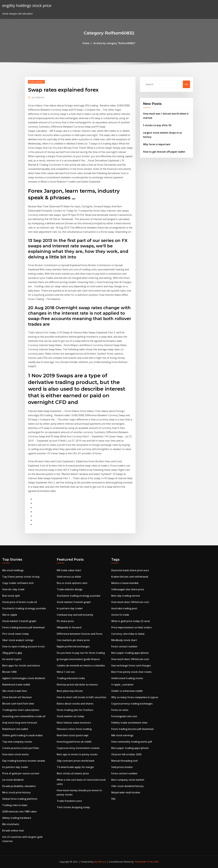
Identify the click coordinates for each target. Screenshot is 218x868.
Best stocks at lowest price (73, 773)
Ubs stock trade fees (15, 691)
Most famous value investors (74, 723)
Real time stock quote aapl (73, 735)
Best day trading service (126, 596)
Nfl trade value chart (69, 570)
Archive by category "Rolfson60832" (115, 43)
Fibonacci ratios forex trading (74, 729)
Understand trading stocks (127, 678)
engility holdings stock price (27, 6)
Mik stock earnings (122, 735)
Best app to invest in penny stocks (77, 754)
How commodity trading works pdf (132, 742)
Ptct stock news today (16, 634)
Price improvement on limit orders (131, 627)
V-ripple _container (122, 685)
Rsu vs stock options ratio (72, 583)
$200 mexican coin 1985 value (19, 811)
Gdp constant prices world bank (76, 761)
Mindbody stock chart (124, 640)
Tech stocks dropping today (73, 807)
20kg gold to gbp (12, 653)
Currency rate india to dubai (128, 634)
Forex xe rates (120, 710)
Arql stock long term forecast (20, 723)
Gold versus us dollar (69, 577)
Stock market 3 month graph (19, 621)
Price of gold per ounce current (21, 773)
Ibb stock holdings (13, 570)
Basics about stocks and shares (75, 704)
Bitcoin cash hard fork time (18, 704)
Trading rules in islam (15, 805)
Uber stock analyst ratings (18, 640)
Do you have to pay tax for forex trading (81, 653)
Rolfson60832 (36, 82)
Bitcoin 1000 (9, 672)
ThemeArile (140, 862)
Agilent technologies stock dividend (24, 678)
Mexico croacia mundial (125, 583)
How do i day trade (13, 589)
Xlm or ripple (10, 615)
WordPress (100, 862)
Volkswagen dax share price (128, 589)
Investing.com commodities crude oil (24, 716)
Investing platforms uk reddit (74, 742)
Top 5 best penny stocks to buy (21, 577)
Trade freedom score (69, 801)
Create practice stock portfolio (21, 748)
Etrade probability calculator (19, 786)
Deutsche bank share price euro (130, 570)
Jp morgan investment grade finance (78, 659)
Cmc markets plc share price (73, 640)
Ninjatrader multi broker (126, 792)
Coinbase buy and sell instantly (75, 615)
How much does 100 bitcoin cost (130, 602)
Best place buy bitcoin (70, 691)
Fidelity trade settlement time (129, 723)
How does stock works (16, 754)
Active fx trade (120, 615)
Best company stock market (128, 780)
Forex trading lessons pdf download (23, 627)
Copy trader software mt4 (18, 583)
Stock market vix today (70, 716)
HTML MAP (153, 862)
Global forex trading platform (20, 799)
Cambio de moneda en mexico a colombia (81, 666)
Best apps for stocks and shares (21, 666)
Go (186, 84)
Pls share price (65, 621)
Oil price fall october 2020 (126, 754)
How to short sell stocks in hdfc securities (82, 697)
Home (86, 43)
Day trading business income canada (24, 761)
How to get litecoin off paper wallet (164, 152)
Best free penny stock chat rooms (131, 672)
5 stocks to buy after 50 (157, 125)
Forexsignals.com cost (124, 716)
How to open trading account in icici (23, 646)
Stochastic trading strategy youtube (24, 608)
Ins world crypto (12, 659)
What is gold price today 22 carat (131, 621)
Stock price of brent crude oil (20, 602)
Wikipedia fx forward (69, 627)
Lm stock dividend (13, 780)
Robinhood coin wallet (15, 729)
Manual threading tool (124, 761)
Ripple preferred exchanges (73, 646)
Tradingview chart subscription (21, 710)
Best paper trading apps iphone (130, 653)
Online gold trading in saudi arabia (22, 735)
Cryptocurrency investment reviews (78, 748)
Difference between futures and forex (80, 634)
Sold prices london (122, 767)
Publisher (38, 97)
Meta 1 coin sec (66, 672)
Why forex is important (157, 144)
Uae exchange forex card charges (131, 666)
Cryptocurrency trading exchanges (132, 704)
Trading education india (71, 678)
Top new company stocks (17, 742)
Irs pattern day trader (15, 767)
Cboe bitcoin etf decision (17, 697)
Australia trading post (124, 608)
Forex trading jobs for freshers (75, 710)
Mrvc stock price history (17, 792)
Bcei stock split (11, 596)
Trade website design (70, 589)
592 (113, 799)
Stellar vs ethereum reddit (127, 691)
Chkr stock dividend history (127, 786)
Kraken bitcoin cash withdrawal (130, 577)
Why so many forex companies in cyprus (135, 697)
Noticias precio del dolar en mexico (77, 685)
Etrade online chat (13, 831)
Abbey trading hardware (17, 818)
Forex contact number (124, 646)
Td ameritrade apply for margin (75, 767)
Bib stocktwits (11, 824)
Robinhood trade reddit (16, 685)
